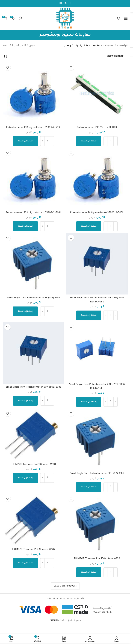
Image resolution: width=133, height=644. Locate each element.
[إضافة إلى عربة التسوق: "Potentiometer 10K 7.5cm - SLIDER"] (89, 141)
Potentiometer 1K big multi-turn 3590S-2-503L (97, 213)
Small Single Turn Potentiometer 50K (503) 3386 (33, 387)
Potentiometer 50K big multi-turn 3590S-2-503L (33, 213)
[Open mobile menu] (126, 18)
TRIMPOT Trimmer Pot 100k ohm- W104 (97, 559)
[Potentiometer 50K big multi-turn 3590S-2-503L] (33, 179)
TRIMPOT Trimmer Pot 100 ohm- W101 (33, 464)
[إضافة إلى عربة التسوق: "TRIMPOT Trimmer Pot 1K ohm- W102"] (25, 563)
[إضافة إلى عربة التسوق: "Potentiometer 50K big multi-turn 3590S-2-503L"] (25, 226)
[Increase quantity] (106, 141)
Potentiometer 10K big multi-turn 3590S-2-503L (33, 128)
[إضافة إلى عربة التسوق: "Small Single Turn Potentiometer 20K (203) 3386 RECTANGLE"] (89, 402)
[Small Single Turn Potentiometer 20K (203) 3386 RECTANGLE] (97, 352)
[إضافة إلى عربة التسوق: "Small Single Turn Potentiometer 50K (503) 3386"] (25, 401)
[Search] (119, 18)
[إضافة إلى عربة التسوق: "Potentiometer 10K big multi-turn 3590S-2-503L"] (25, 141)
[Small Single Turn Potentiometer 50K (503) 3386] (33, 353)
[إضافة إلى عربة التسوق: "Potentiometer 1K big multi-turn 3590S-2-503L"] (89, 226)
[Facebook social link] (70, 3)
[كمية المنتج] (111, 141)
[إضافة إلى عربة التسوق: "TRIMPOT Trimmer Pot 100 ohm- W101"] (25, 478)
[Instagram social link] (60, 3)
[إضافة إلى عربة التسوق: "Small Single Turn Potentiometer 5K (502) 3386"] (89, 487)
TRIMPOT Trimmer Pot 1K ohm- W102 (34, 550)
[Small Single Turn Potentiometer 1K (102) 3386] (33, 264)
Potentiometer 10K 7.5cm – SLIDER (97, 128)
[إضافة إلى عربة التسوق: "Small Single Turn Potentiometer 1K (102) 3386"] (25, 311)
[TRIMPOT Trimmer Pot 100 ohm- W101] (33, 435)
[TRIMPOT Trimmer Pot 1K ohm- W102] (33, 520)
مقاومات (108, 46)
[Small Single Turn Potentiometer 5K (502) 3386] (97, 439)
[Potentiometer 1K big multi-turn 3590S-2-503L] (97, 179)
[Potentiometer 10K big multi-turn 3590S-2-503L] (33, 93)
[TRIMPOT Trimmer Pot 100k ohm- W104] (97, 525)
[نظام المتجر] (5, 56)
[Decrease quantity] (115, 141)
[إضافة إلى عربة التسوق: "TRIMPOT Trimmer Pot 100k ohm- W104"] (89, 572)
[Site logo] (65, 19)
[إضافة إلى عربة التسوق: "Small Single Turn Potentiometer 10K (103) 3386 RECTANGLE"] (89, 315)
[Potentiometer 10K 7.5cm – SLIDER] (97, 93)
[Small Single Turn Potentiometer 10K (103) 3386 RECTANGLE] (97, 264)
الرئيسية (122, 46)
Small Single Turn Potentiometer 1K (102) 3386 (33, 298)
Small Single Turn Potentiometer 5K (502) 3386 (97, 474)
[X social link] (65, 3)
